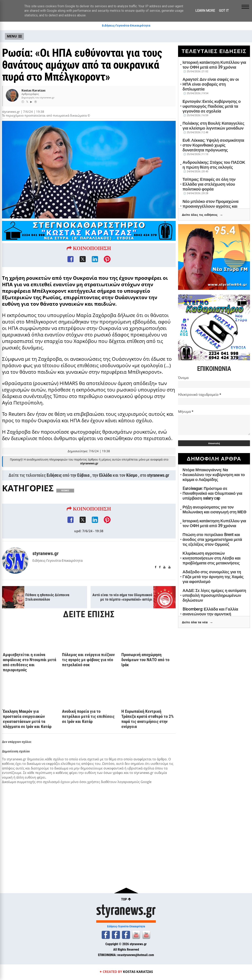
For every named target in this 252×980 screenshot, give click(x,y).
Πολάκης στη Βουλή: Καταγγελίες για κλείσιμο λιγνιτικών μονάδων (213, 126)
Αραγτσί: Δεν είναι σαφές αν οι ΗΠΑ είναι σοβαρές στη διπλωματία (211, 84)
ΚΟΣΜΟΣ (65, 491)
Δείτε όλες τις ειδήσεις (202, 215)
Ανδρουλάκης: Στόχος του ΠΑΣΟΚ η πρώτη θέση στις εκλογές (214, 165)
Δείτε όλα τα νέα (198, 622)
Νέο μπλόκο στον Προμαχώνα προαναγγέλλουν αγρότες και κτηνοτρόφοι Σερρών (210, 206)
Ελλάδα (105, 476)
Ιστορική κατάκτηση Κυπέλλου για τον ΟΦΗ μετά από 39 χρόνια (214, 65)
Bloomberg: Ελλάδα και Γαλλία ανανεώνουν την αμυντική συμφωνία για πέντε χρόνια (210, 614)
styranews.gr (158, 476)
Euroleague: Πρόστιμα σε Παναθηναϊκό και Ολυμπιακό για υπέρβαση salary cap (212, 493)
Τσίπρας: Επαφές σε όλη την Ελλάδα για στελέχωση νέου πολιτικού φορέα (209, 184)
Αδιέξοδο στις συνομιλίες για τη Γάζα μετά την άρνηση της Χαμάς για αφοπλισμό (213, 577)
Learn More (205, 11)
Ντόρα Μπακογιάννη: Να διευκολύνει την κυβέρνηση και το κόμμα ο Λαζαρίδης (214, 475)
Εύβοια (83, 476)
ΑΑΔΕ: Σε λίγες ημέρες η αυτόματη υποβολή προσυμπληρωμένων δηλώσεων (214, 595)
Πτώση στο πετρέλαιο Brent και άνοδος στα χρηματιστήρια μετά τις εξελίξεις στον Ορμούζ (212, 539)
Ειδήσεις (54, 476)
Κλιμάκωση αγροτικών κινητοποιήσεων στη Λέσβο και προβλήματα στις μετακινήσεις (211, 558)
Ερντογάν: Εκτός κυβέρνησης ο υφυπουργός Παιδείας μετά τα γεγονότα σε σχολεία (212, 106)
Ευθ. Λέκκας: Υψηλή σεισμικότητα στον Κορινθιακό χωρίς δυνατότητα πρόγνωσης (213, 145)
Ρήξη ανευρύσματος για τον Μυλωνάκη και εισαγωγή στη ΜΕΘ (214, 510)
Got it (224, 11)
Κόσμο (132, 476)
